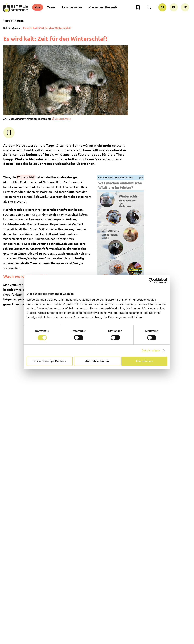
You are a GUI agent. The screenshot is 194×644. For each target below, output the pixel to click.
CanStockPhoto (63, 119)
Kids (38, 7)
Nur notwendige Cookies (50, 361)
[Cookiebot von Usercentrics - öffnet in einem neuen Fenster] (153, 281)
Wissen (16, 28)
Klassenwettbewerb (103, 7)
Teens (51, 7)
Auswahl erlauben (97, 361)
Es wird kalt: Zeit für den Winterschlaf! (47, 28)
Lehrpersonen (72, 7)
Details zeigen (151, 350)
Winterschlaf (26, 177)
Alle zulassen (144, 361)
